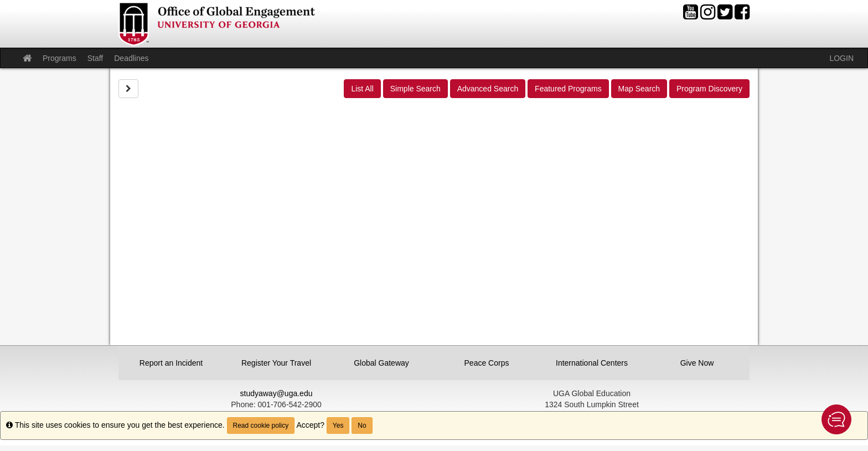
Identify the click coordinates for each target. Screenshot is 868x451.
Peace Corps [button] (487, 363)
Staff (95, 58)
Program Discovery (709, 89)
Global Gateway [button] (381, 363)
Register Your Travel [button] (276, 363)
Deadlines (131, 58)
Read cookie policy (261, 426)
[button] (836, 419)
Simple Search (415, 89)
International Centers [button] (592, 363)
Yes (338, 426)
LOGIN (841, 58)
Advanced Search (488, 89)
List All (362, 89)
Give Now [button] (697, 363)
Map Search (639, 89)
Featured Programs (568, 89)
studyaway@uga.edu (277, 393)
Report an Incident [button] (171, 363)
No (362, 426)
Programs (60, 58)
